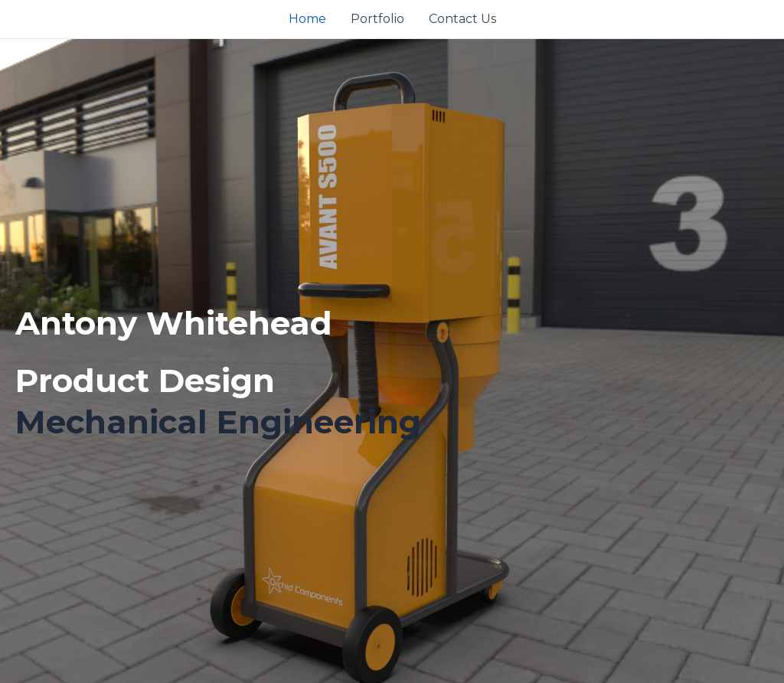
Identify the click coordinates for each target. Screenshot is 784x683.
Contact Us (462, 19)
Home (307, 19)
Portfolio (377, 19)
